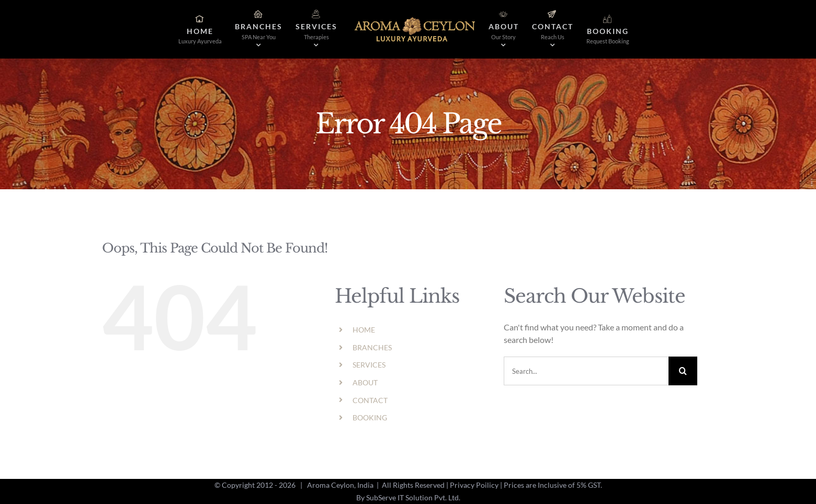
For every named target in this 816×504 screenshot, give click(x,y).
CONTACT (370, 400)
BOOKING (370, 417)
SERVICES (369, 365)
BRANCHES (372, 347)
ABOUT (365, 382)
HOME (364, 330)
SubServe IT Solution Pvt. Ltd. (413, 497)
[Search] (683, 371)
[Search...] (586, 371)
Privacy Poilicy (474, 485)
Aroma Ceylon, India (340, 485)
